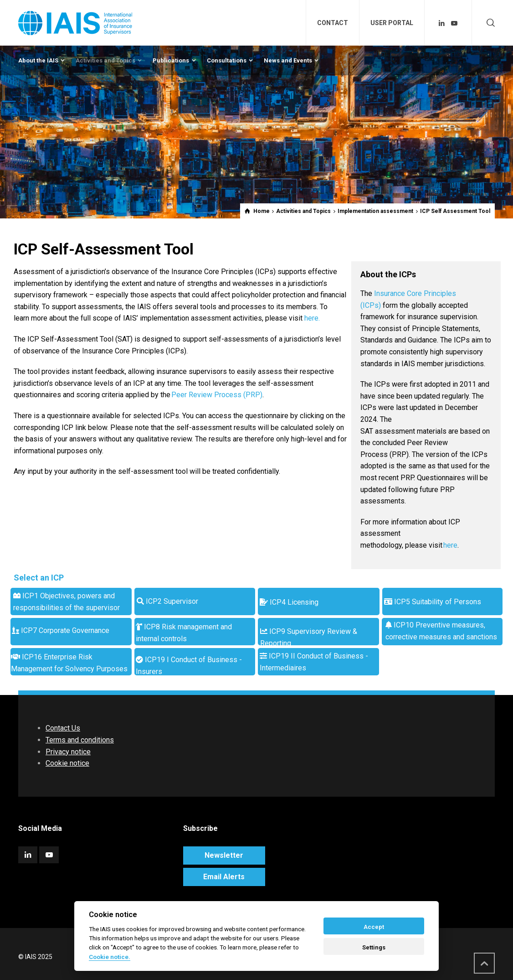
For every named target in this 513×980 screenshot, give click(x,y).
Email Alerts (224, 877)
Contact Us (63, 728)
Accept (374, 927)
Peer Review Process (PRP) (217, 395)
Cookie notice (67, 763)
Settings (374, 947)
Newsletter (224, 855)
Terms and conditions (80, 740)
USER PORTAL (392, 23)
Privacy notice (68, 752)
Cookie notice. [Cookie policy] (110, 957)
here (450, 545)
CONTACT (333, 23)
